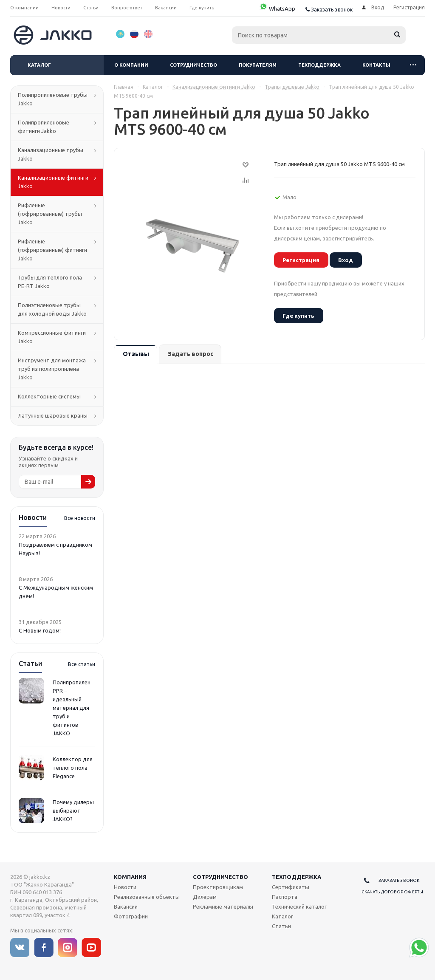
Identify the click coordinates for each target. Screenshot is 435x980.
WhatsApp (277, 8)
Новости (125, 887)
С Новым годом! (40, 630)
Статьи (281, 926)
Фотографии (131, 916)
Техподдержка (319, 65)
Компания (130, 877)
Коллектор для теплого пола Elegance (73, 768)
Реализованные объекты (147, 897)
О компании (131, 65)
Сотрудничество (193, 65)
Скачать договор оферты (392, 892)
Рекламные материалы (223, 907)
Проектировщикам (218, 887)
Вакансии (126, 907)
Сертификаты (291, 887)
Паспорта (285, 897)
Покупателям (258, 65)
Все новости (80, 518)
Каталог (39, 65)
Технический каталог (299, 907)
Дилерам (205, 897)
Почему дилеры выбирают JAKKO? (73, 811)
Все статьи (82, 664)
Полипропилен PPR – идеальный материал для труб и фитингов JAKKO (72, 708)
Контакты (376, 65)
